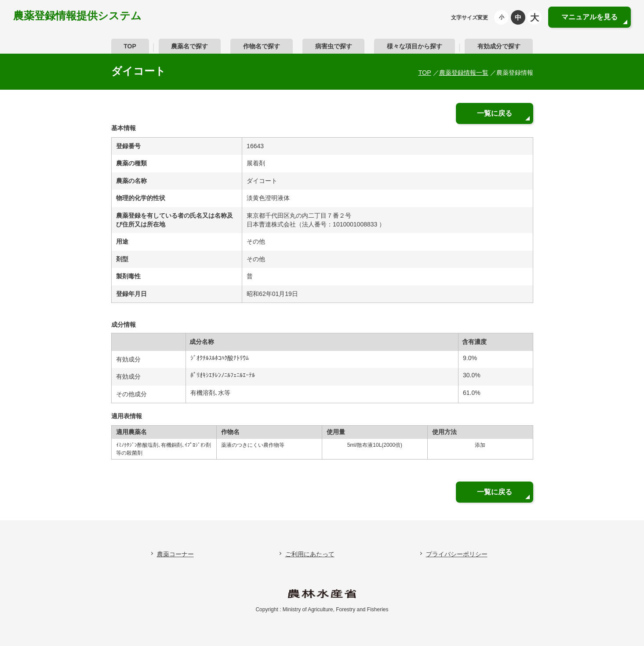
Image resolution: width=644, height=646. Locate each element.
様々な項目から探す (415, 46)
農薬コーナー (175, 554)
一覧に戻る (495, 113)
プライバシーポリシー (457, 554)
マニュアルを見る (589, 17)
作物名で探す (262, 46)
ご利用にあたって (310, 554)
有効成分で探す (499, 46)
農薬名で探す (189, 46)
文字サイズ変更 (469, 18)
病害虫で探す (334, 46)
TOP (130, 46)
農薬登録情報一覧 (464, 73)
